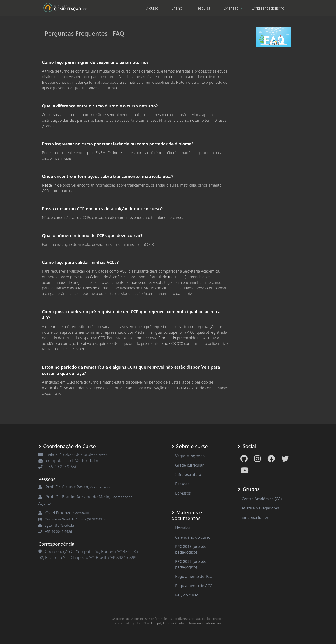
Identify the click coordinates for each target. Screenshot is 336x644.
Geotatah (182, 623)
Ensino (177, 8)
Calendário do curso (193, 537)
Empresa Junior (255, 517)
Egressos (183, 493)
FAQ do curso (187, 595)
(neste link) (177, 277)
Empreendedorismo (269, 8)
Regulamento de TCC (194, 576)
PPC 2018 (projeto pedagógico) (191, 549)
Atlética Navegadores (260, 508)
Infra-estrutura (188, 474)
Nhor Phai (143, 623)
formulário (167, 338)
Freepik (156, 623)
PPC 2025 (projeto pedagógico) (191, 564)
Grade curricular (189, 465)
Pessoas (182, 484)
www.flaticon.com (209, 623)
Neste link (50, 185)
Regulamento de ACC (194, 586)
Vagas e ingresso (190, 456)
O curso (152, 8)
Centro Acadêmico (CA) (262, 499)
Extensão (231, 8)
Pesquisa (203, 8)
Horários (183, 528)
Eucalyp (168, 623)
